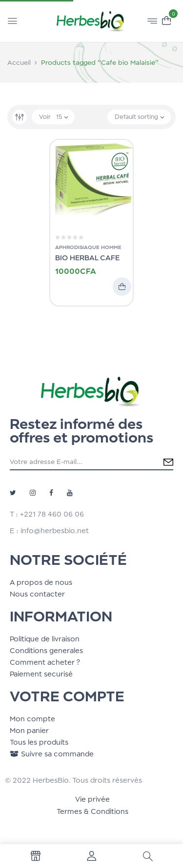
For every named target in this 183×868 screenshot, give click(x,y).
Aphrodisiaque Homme (88, 247)
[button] (166, 20)
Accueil (19, 62)
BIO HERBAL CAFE (87, 258)
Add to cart (122, 287)
